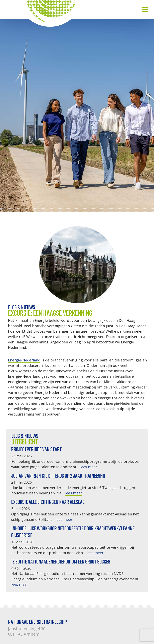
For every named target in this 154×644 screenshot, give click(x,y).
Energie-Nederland (24, 360)
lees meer (89, 467)
